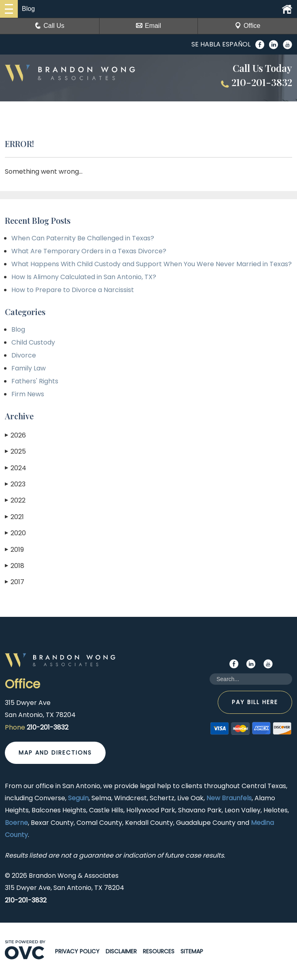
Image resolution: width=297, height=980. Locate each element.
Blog (18, 329)
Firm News (28, 394)
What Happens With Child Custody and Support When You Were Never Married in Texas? (152, 264)
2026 (15, 435)
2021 (14, 517)
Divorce (24, 355)
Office (248, 26)
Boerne (16, 823)
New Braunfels (229, 798)
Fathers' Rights (35, 381)
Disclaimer (121, 951)
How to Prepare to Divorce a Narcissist (73, 290)
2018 (15, 566)
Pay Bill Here (255, 702)
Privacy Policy (77, 951)
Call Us (50, 26)
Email (148, 26)
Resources (159, 951)
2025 (15, 451)
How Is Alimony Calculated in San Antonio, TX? (84, 277)
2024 (16, 468)
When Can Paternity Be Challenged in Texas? (83, 238)
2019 (14, 550)
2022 (15, 500)
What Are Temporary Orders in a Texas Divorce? (89, 251)
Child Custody (33, 342)
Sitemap (192, 951)
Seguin (78, 798)
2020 (15, 533)
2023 (15, 484)
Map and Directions (55, 753)
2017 (15, 582)
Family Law (29, 368)
